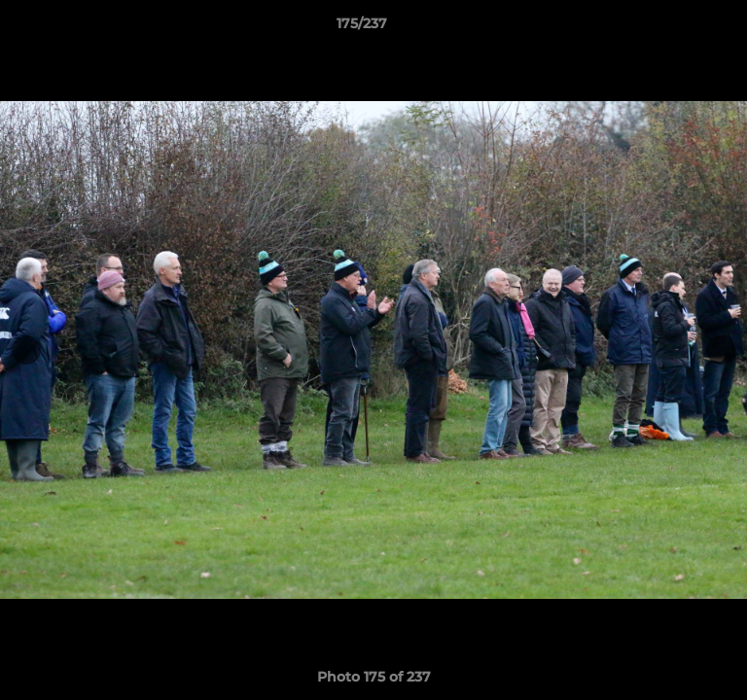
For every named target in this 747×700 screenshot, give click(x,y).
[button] (677, 28)
